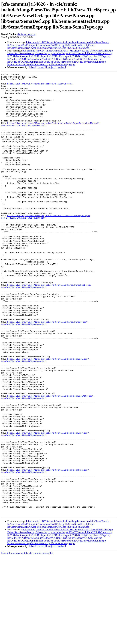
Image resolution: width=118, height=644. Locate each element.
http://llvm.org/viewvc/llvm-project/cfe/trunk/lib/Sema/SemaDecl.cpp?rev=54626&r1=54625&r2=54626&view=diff (45, 418)
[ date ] (32, 67)
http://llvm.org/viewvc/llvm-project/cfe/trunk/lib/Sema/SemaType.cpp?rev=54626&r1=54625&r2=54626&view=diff (45, 551)
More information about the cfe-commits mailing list (27, 641)
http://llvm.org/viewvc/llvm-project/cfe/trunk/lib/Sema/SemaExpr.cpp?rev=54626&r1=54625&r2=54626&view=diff (45, 506)
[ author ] (61, 67)
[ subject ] (51, 67)
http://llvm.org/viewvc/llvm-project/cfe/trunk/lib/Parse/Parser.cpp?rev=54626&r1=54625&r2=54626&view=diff (44, 373)
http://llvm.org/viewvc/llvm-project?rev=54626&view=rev (40, 86)
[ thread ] (41, 67)
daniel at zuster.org (27, 34)
